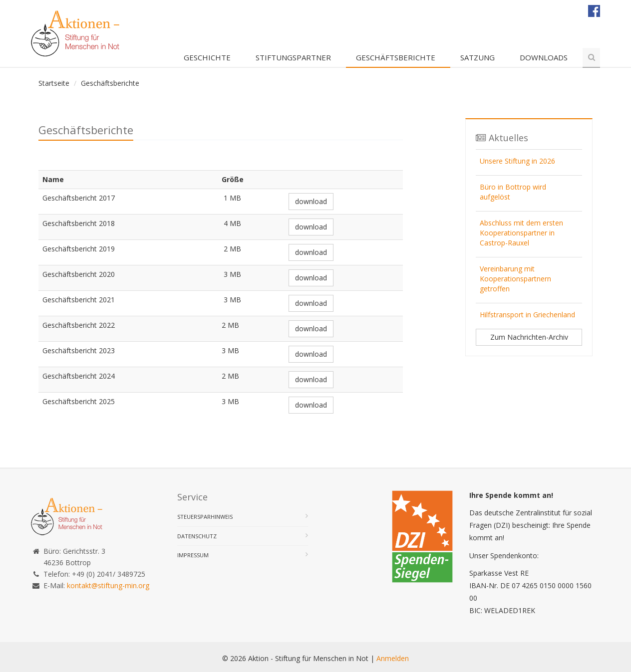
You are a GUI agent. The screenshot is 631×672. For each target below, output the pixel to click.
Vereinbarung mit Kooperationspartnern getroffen (515, 279)
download (311, 201)
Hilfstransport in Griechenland (527, 315)
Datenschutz (197, 536)
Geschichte (207, 57)
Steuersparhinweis (205, 517)
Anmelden (393, 658)
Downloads (544, 57)
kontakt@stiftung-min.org (108, 585)
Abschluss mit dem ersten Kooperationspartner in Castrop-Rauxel (521, 233)
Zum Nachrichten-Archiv (529, 337)
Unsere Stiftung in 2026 (517, 161)
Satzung (477, 57)
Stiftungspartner (293, 57)
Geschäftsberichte (396, 57)
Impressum (193, 555)
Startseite (54, 83)
